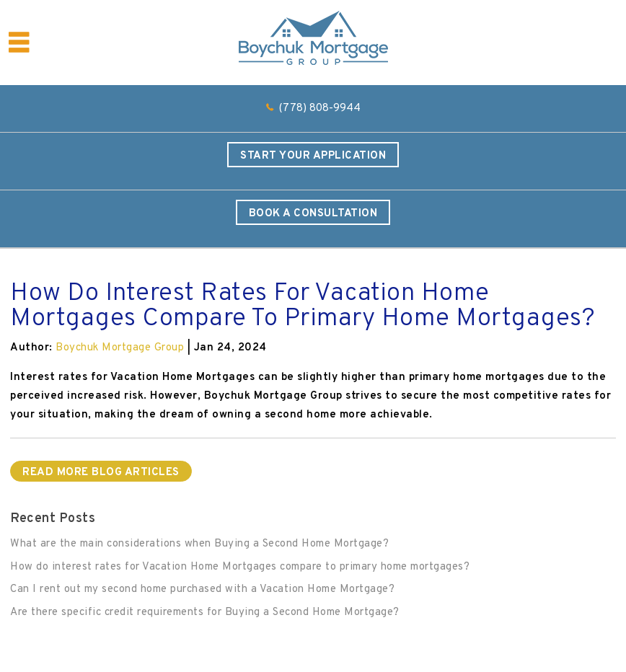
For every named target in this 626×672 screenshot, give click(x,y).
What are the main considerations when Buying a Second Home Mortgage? (199, 544)
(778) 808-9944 (320, 109)
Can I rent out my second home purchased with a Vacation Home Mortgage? (202, 589)
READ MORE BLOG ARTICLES (101, 473)
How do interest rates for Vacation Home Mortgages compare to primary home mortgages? (240, 567)
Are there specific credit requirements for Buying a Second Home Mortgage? (205, 613)
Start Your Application (313, 156)
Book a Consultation (313, 214)
